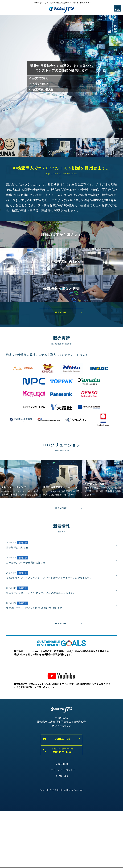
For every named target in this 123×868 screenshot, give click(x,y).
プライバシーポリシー (63, 847)
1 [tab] (61, 135)
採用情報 (63, 841)
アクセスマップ (61, 802)
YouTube (63, 854)
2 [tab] (62, 135)
